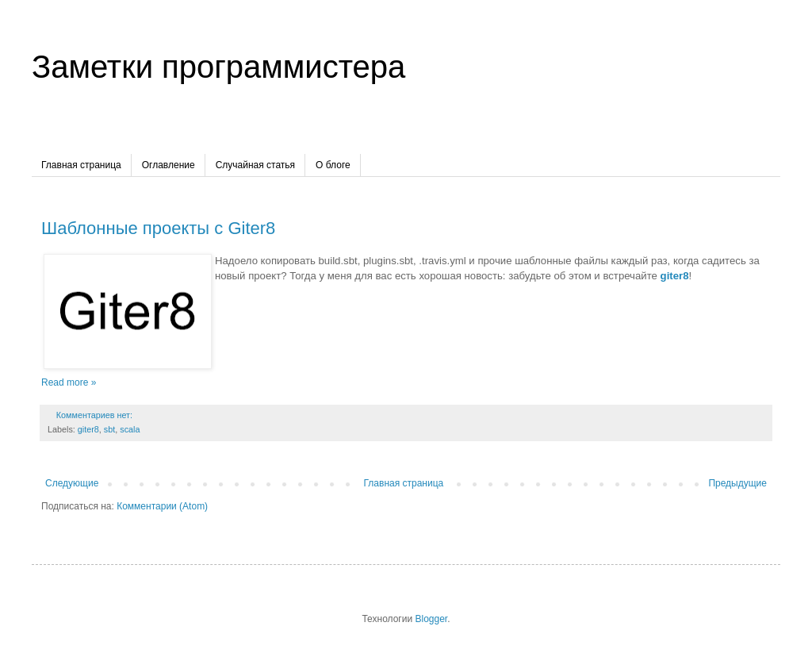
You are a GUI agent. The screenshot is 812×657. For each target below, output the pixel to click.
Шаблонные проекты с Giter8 (158, 228)
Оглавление (169, 165)
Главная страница (81, 165)
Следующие (72, 483)
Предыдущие (737, 483)
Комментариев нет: (96, 415)
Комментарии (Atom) (162, 506)
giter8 (88, 429)
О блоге (333, 165)
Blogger (431, 619)
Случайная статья (255, 165)
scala (130, 429)
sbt (109, 429)
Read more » (69, 382)
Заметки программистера (218, 67)
